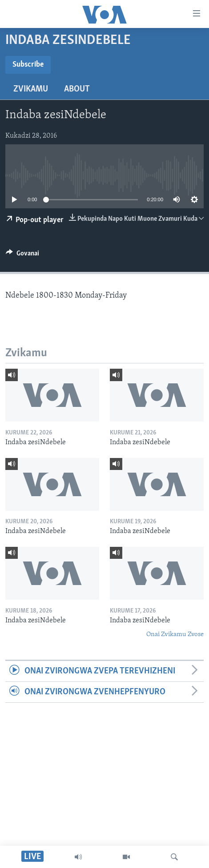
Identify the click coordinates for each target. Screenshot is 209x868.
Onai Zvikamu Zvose (175, 635)
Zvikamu (31, 89)
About (77, 89)
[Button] (22, 255)
